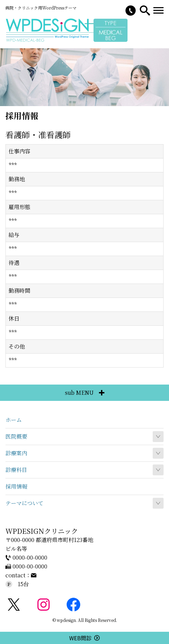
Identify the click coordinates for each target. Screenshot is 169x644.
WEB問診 (85, 638)
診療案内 (16, 453)
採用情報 (16, 486)
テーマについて (24, 503)
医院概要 (16, 436)
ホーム (14, 420)
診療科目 (16, 470)
